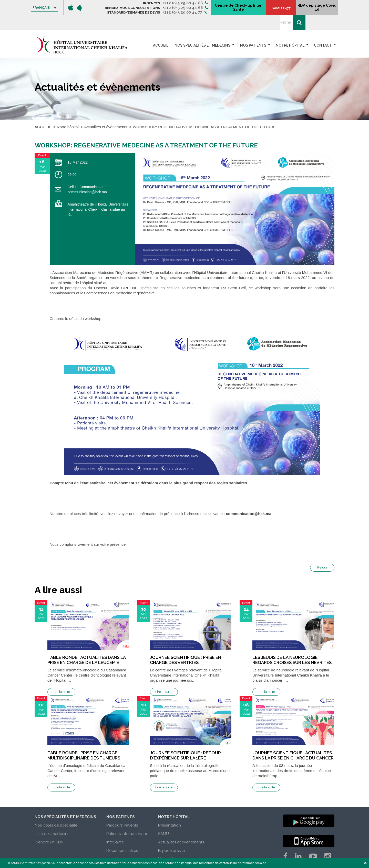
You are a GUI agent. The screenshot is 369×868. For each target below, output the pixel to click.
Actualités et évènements (106, 112)
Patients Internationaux (127, 819)
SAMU (163, 819)
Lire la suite (61, 677)
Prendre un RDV (49, 827)
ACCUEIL (163, 30)
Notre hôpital (291, 30)
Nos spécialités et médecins (204, 30)
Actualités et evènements (181, 827)
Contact (323, 30)
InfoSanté (115, 827)
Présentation (170, 810)
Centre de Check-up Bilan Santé (254, 8)
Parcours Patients (122, 810)
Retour (322, 553)
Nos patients (254, 30)
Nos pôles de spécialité (56, 810)
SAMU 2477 (286, 10)
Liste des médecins (52, 819)
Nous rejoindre (171, 844)
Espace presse (171, 836)
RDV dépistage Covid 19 (310, 9)
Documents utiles (122, 836)
